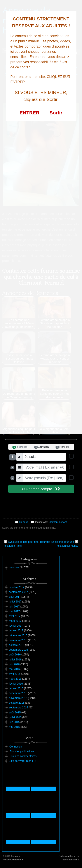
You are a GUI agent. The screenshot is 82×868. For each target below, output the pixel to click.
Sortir (56, 113)
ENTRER (30, 113)
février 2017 (16, 626)
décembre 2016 (18, 635)
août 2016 (15, 655)
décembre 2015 (18, 693)
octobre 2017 (17, 587)
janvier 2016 (16, 688)
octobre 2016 (17, 645)
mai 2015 (14, 727)
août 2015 (15, 713)
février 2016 (16, 684)
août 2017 (15, 597)
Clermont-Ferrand (58, 522)
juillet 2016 (15, 660)
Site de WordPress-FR (23, 761)
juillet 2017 (15, 602)
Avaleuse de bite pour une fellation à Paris (21, 544)
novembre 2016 (18, 640)
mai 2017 (14, 611)
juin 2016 (14, 664)
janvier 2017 (16, 630)
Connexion (16, 747)
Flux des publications (22, 751)
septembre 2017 (18, 592)
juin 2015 (14, 722)
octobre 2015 (17, 703)
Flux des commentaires (23, 756)
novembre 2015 (18, 698)
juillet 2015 (15, 717)
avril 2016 (15, 674)
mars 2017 (15, 621)
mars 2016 (15, 679)
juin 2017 (14, 607)
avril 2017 (15, 616)
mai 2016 (14, 669)
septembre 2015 (18, 708)
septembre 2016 (18, 650)
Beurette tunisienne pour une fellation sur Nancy (59, 544)
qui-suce (24, 522)
